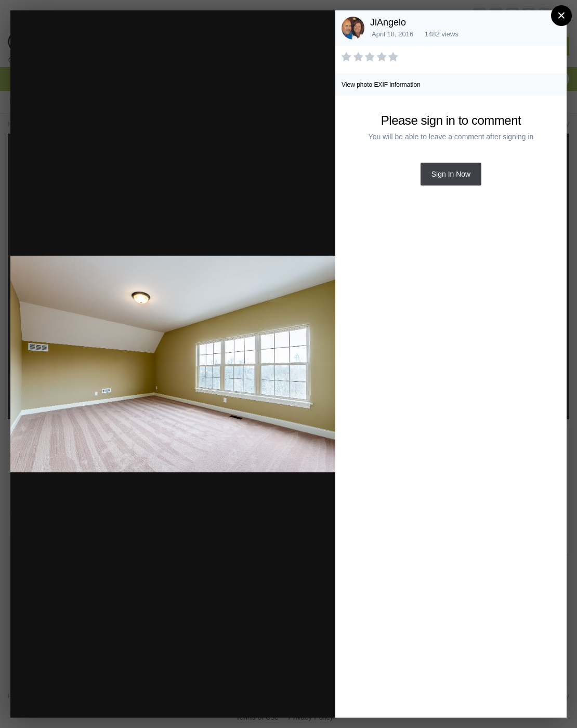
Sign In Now (451, 174)
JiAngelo (388, 22)
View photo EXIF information (381, 85)
